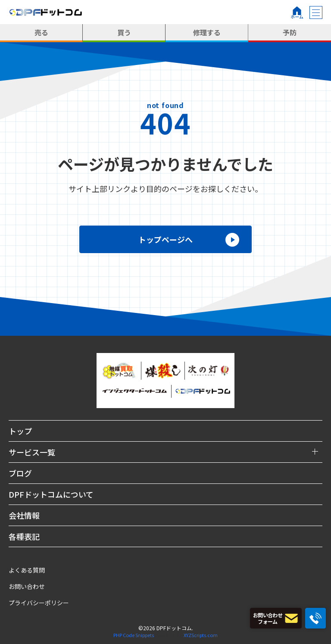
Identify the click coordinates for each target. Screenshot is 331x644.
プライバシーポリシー (39, 603)
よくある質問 (27, 570)
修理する (207, 32)
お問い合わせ (27, 586)
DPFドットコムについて (51, 494)
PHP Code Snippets (134, 635)
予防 (290, 32)
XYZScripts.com (201, 635)
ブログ (20, 473)
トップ (20, 431)
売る (41, 32)
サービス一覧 (32, 452)
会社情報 (24, 515)
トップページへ (165, 239)
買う (124, 32)
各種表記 (24, 536)
